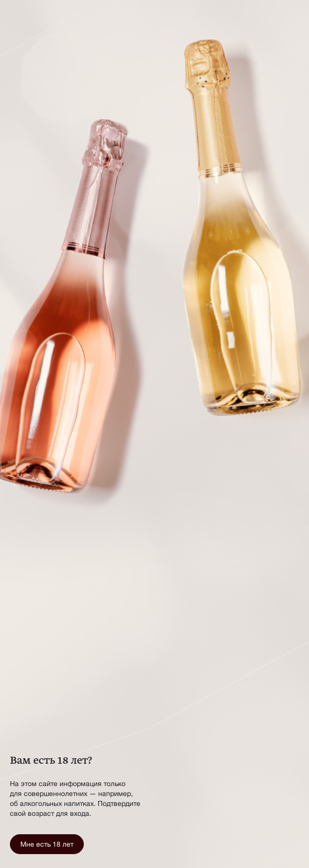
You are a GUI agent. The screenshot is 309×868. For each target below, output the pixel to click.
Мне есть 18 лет (47, 844)
